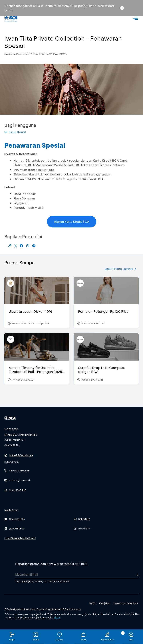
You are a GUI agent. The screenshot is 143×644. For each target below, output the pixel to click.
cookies (102, 6)
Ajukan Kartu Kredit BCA (72, 222)
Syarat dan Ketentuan (126, 603)
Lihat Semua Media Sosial (20, 538)
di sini (57, 617)
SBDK (92, 603)
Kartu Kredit (15, 132)
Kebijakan (105, 603)
